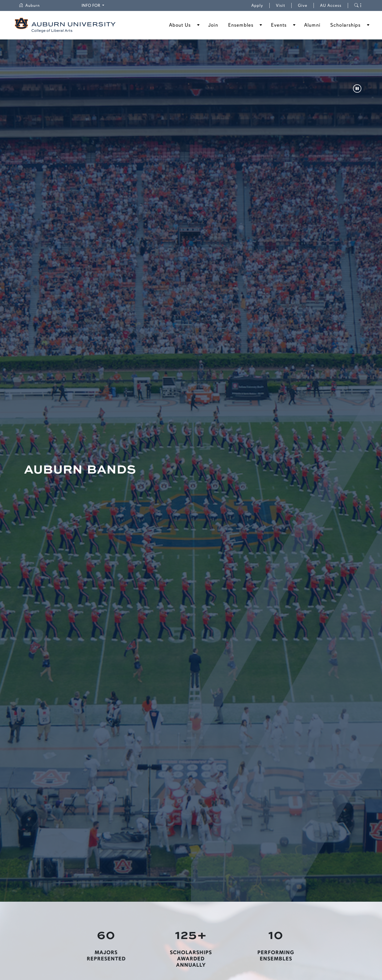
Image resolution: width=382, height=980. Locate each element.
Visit (280, 5)
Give (306, 5)
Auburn (32, 5)
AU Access (331, 5)
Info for (94, 5)
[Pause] (357, 89)
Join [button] (213, 25)
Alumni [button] (312, 25)
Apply (257, 5)
